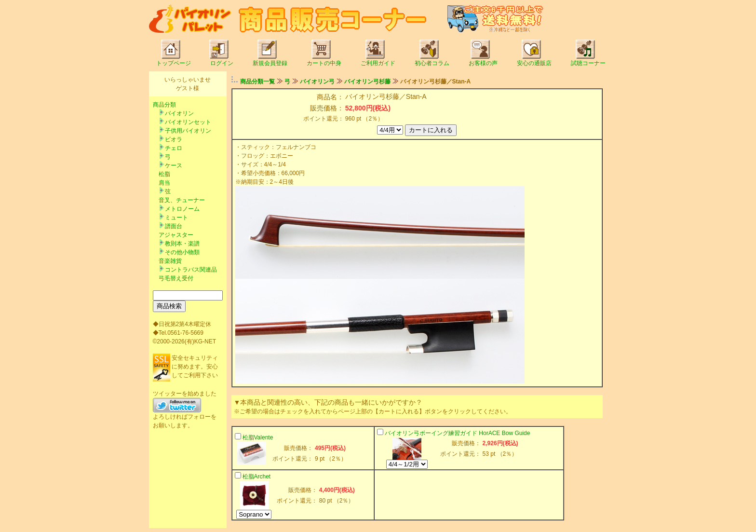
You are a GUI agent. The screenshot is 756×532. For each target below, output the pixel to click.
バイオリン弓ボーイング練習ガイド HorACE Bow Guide (457, 433)
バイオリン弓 (317, 82)
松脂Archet (257, 477)
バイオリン (179, 113)
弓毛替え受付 (176, 278)
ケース (174, 165)
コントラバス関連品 (191, 270)
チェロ (174, 148)
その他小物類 (182, 252)
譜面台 (174, 226)
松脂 (164, 174)
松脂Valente (258, 437)
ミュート (176, 218)
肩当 (164, 183)
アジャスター (176, 235)
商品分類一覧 (257, 82)
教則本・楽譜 (182, 244)
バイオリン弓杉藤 (367, 82)
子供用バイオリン (188, 131)
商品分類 (164, 105)
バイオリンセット (188, 122)
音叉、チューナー (182, 200)
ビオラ (174, 139)
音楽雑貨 (170, 261)
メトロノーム (182, 209)
